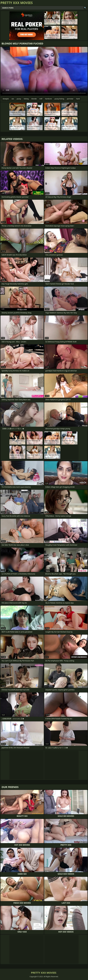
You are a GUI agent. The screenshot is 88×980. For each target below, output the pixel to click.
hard (78, 99)
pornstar (70, 99)
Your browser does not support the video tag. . (44, 71)
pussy (19, 99)
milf (41, 99)
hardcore (48, 99)
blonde (34, 99)
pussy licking (59, 99)
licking (26, 99)
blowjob (6, 99)
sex (13, 99)
